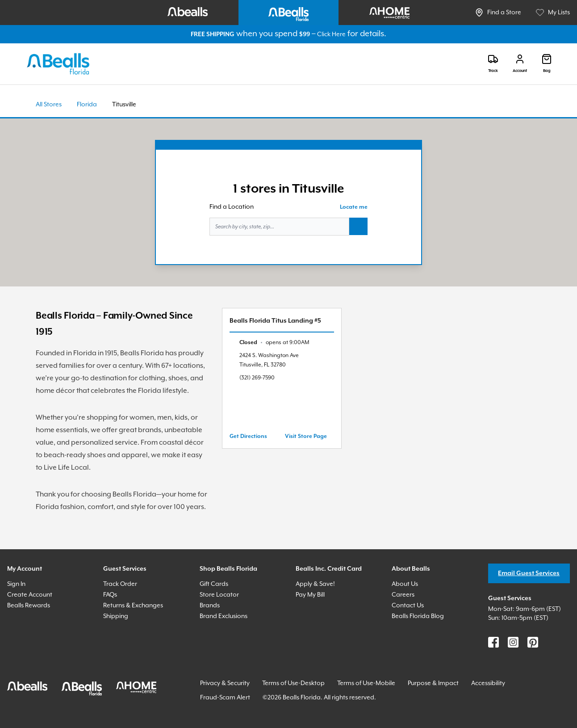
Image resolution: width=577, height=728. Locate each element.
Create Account (30, 595)
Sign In (16, 584)
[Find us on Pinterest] (533, 642)
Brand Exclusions (224, 616)
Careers (403, 595)
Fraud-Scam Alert (225, 698)
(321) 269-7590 (257, 378)
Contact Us (408, 606)
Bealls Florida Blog (418, 616)
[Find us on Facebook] (493, 642)
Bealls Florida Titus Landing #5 (275, 321)
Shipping (116, 616)
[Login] (520, 64)
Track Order (120, 584)
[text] (274, 343)
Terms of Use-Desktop (293, 683)
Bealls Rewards (29, 606)
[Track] (493, 64)
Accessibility (488, 683)
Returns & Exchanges (133, 606)
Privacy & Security (225, 683)
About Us (405, 584)
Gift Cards (214, 584)
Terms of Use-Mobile (366, 683)
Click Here (331, 34)
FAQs (110, 595)
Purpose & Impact (433, 683)
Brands (210, 606)
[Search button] (358, 227)
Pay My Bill (310, 595)
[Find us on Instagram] (513, 642)
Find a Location (232, 207)
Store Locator (219, 595)
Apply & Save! (315, 584)
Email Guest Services (529, 573)
